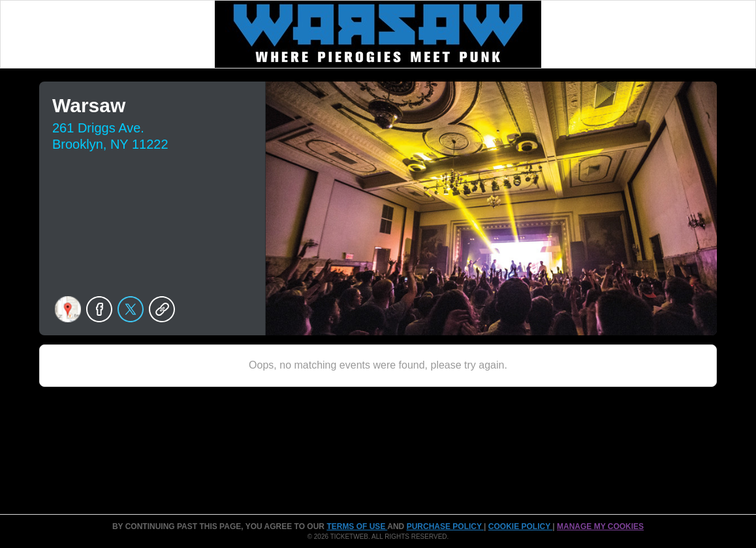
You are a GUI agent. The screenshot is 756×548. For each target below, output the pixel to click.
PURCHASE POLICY (445, 526)
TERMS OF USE (357, 526)
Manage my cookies (600, 526)
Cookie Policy (520, 526)
